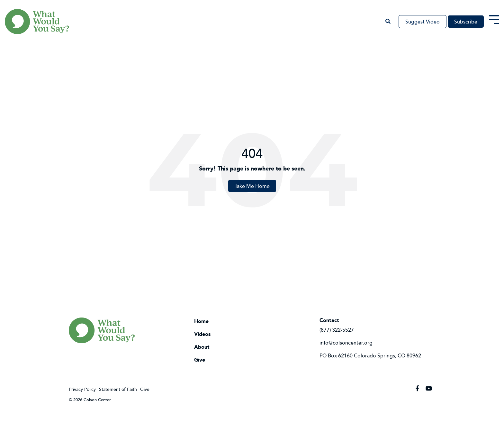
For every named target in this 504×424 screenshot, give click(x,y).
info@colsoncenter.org (346, 343)
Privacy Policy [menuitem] (82, 389)
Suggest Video (423, 22)
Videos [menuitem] (202, 334)
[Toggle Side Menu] (494, 19)
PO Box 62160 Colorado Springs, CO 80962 (370, 355)
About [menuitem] (202, 347)
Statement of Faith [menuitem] (118, 389)
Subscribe (466, 22)
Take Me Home (252, 186)
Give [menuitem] (200, 360)
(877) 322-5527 (337, 330)
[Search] (388, 22)
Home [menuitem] (201, 321)
